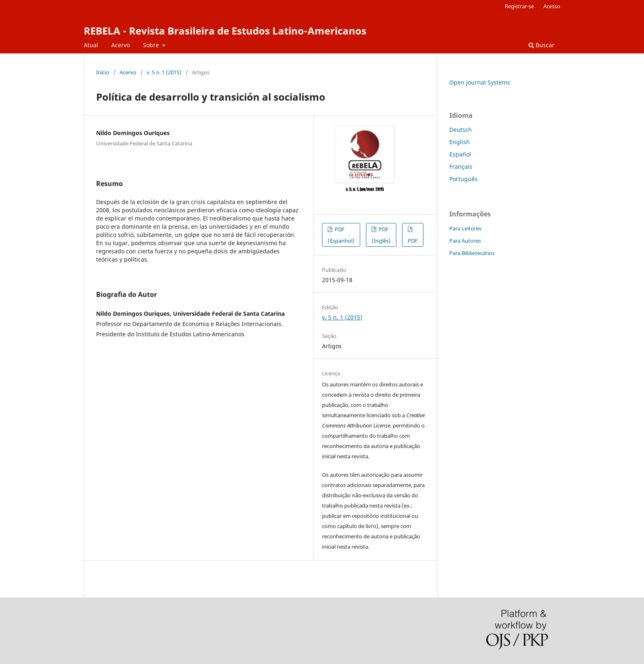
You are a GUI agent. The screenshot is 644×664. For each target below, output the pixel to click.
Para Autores (465, 241)
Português (463, 179)
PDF (413, 241)
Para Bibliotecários (472, 253)
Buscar (542, 45)
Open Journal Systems (480, 82)
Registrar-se (519, 6)
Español (460, 154)
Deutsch (461, 130)
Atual (91, 45)
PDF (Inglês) (381, 235)
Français (461, 167)
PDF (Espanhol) (341, 235)
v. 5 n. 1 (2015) (164, 72)
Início (103, 72)
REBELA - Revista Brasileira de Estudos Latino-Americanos (225, 31)
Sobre (152, 45)
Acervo (121, 45)
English (460, 142)
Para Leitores (465, 228)
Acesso (552, 6)
